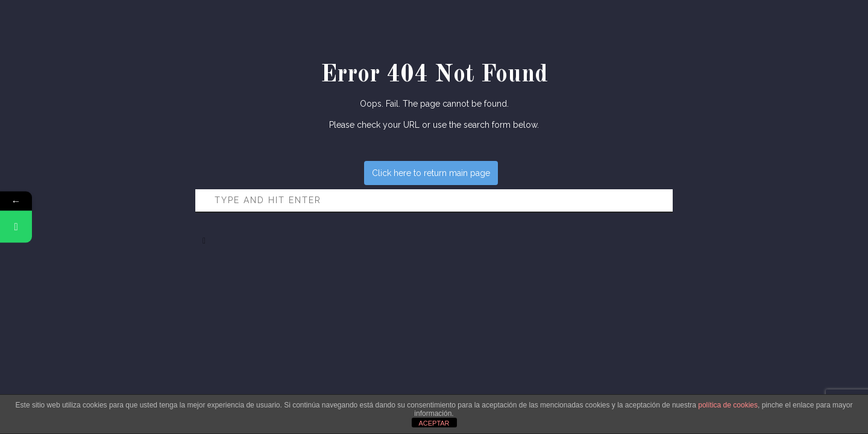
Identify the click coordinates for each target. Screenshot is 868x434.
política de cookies (728, 405)
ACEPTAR (434, 423)
